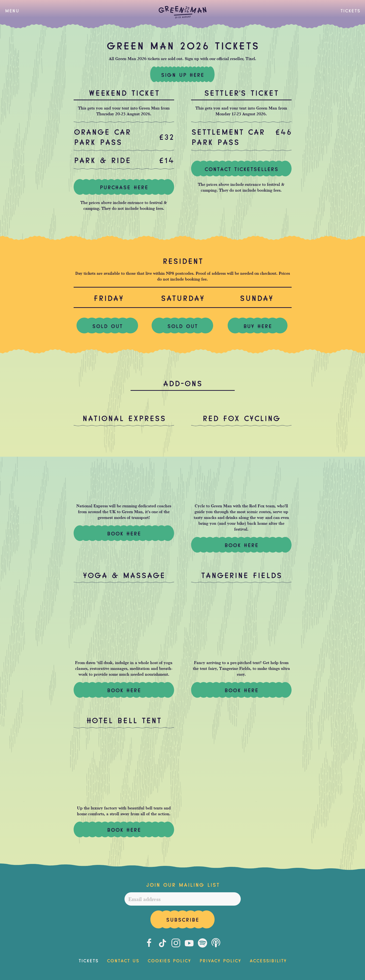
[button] (12, 10)
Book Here (124, 533)
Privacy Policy (220, 960)
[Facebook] (149, 943)
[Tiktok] (163, 943)
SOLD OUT (107, 326)
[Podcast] (216, 943)
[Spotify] (202, 943)
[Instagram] (176, 943)
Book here (241, 690)
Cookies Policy (169, 960)
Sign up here (182, 74)
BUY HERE (258, 326)
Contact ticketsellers (241, 169)
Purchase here (124, 187)
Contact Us (123, 960)
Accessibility (268, 960)
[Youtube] (189, 943)
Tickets (350, 10)
